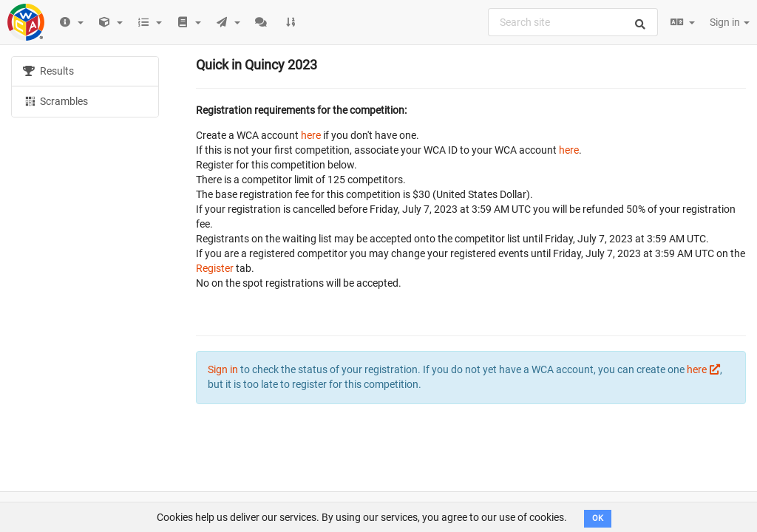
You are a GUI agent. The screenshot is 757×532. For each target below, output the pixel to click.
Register (215, 268)
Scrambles (55, 100)
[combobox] (573, 22)
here (311, 135)
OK (598, 518)
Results (48, 71)
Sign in (730, 22)
